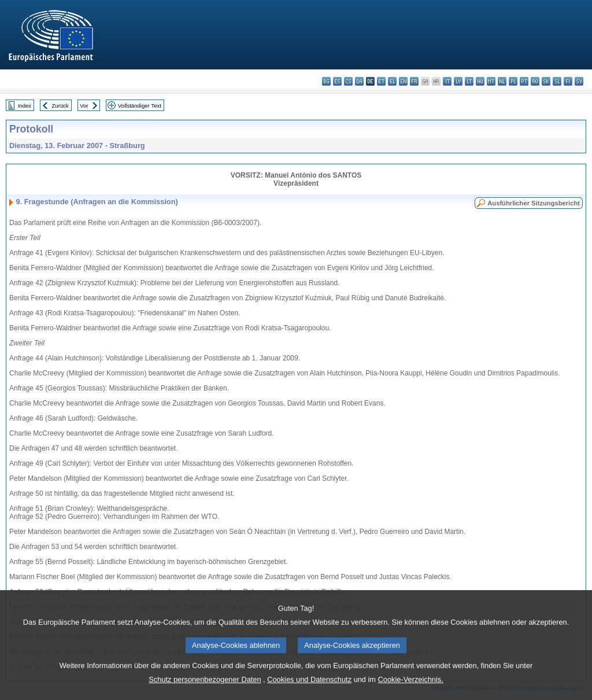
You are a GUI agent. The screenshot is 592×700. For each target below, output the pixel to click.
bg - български (326, 81)
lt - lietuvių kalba (469, 81)
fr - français (414, 81)
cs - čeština (348, 81)
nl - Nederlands (502, 81)
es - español (337, 81)
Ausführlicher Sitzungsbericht (534, 203)
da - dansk (359, 81)
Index (25, 106)
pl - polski (513, 81)
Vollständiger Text (140, 106)
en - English (403, 81)
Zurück (60, 106)
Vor (84, 106)
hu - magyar (480, 81)
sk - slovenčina (546, 81)
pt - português (524, 81)
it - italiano (447, 81)
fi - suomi (568, 81)
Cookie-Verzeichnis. (411, 689)
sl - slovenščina (557, 81)
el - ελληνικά (392, 81)
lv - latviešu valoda (458, 81)
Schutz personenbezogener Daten (205, 689)
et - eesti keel (381, 81)
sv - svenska (579, 81)
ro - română (535, 81)
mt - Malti (491, 81)
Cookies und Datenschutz (309, 689)
